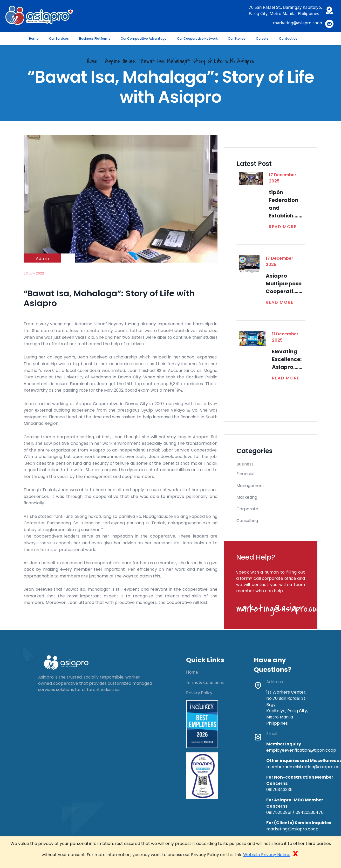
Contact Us (288, 38)
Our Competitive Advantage (144, 38)
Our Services (59, 38)
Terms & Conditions (205, 682)
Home (34, 38)
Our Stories (237, 38)
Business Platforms (95, 38)
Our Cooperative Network (197, 38)
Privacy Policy (199, 693)
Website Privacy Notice (267, 855)
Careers (262, 38)
